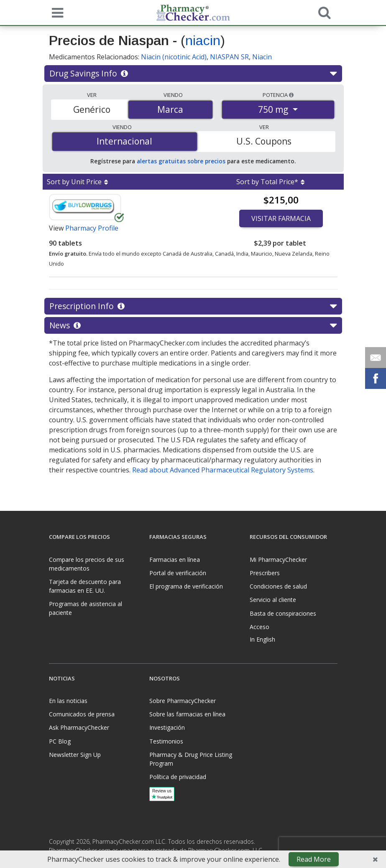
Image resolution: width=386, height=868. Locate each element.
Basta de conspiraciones (283, 613)
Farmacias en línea (175, 560)
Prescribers (265, 573)
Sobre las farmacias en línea (187, 714)
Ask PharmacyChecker (79, 727)
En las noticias (68, 701)
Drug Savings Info (193, 74)
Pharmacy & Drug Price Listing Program (191, 759)
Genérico (92, 109)
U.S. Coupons (264, 141)
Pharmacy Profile (92, 228)
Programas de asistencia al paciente (86, 608)
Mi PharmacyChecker (278, 560)
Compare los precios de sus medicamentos (87, 564)
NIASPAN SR (229, 57)
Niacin (262, 57)
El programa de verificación (186, 586)
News (193, 325)
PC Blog (60, 741)
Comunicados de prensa (82, 714)
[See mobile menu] (56, 12)
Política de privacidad (178, 777)
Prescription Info (193, 306)
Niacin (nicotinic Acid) (174, 57)
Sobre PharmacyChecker (183, 701)
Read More (314, 859)
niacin (203, 41)
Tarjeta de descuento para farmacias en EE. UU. (85, 586)
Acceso (259, 627)
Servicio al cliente (273, 600)
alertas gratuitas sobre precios (181, 161)
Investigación (167, 727)
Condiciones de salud (278, 586)
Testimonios (166, 741)
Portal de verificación (178, 573)
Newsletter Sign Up (75, 755)
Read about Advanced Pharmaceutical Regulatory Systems (223, 470)
